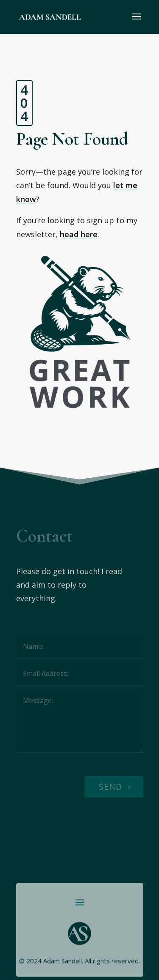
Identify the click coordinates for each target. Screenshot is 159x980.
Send (110, 787)
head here (79, 234)
